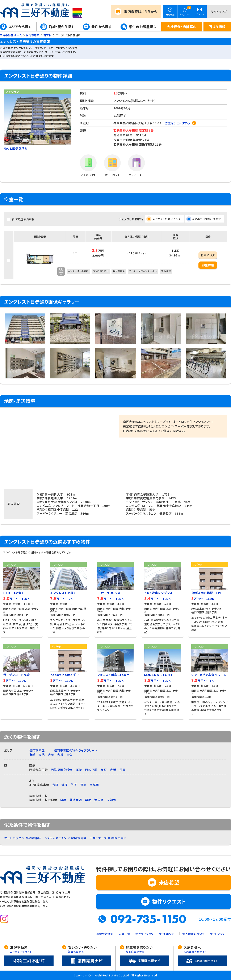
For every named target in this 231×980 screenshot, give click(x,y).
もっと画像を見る (16, 148)
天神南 (111, 800)
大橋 (60, 755)
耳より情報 (217, 27)
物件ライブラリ (144, 934)
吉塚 (55, 785)
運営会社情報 (105, 934)
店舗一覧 (124, 934)
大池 (41, 755)
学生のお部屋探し (143, 27)
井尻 (122, 770)
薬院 (79, 770)
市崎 (32, 755)
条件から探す (101, 27)
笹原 (83, 785)
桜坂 (63, 800)
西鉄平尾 (91, 770)
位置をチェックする (177, 123)
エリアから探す (20, 27)
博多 (65, 785)
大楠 (51, 755)
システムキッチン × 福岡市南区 (65, 838)
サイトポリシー (168, 934)
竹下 (74, 785)
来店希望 (140, 12)
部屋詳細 (208, 265)
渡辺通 (99, 800)
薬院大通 (76, 800)
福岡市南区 (37, 750)
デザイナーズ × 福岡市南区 (108, 838)
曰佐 (70, 755)
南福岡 (94, 785)
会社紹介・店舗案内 (182, 27)
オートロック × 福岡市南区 (23, 838)
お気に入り (208, 255)
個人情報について (194, 934)
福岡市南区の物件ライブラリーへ (76, 750)
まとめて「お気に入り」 (167, 219)
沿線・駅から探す (62, 27)
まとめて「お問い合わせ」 (207, 219)
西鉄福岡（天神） (62, 770)
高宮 (104, 770)
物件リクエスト (169, 901)
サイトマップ (219, 12)
